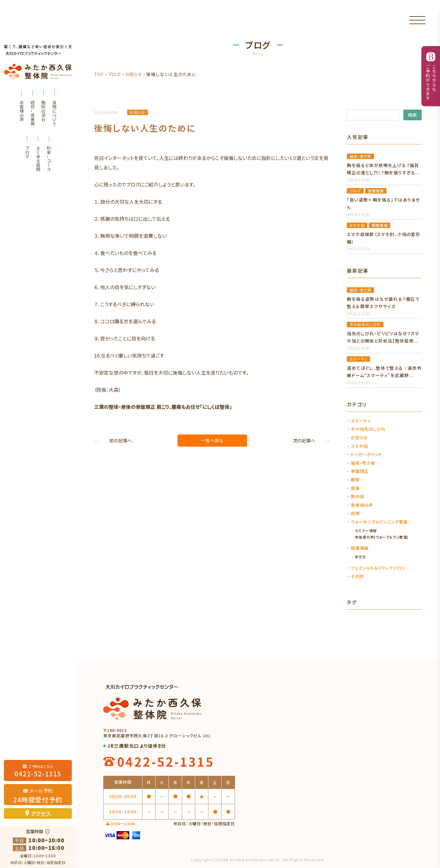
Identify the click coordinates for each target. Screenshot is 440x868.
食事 (355, 488)
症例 (355, 513)
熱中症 (358, 497)
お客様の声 (22, 111)
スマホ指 (359, 446)
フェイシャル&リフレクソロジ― (381, 568)
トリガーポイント (367, 454)
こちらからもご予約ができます (431, 82)
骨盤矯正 (360, 471)
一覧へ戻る (212, 440)
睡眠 (355, 480)
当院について (54, 113)
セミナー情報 (366, 531)
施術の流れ (43, 111)
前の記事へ (121, 440)
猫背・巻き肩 (363, 463)
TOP (99, 74)
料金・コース (49, 158)
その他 (357, 576)
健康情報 (360, 548)
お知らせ (133, 74)
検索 (413, 115)
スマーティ (361, 421)
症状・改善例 (33, 113)
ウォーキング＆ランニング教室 (379, 522)
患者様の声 (362, 505)
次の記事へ (304, 440)
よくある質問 (38, 158)
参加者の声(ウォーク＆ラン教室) (382, 537)
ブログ (27, 152)
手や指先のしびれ (368, 429)
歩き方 (360, 557)
